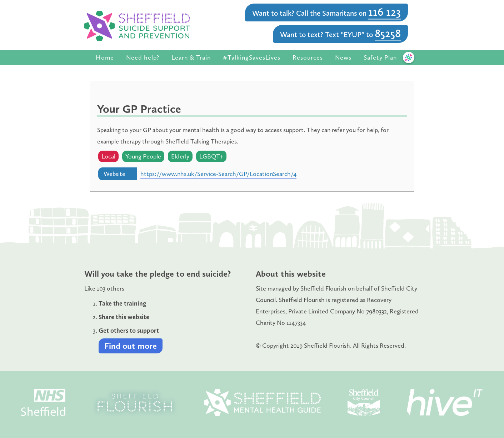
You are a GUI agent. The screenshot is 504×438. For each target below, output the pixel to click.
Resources (308, 57)
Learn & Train (191, 57)
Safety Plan (380, 57)
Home (105, 57)
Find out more (131, 346)
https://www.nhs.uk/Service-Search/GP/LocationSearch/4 (218, 174)
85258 (388, 33)
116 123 (385, 12)
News (343, 57)
